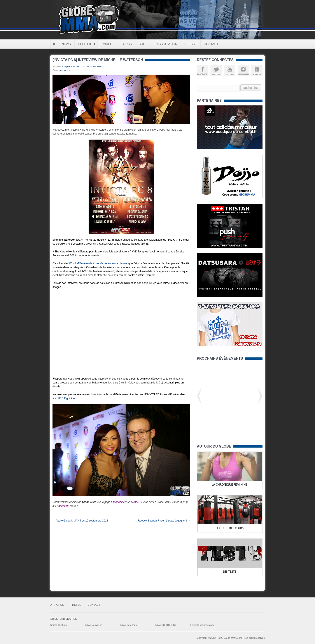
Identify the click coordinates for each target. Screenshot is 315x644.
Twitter (134, 502)
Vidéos (109, 44)
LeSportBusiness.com (202, 625)
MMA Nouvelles (94, 625)
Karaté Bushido (59, 625)
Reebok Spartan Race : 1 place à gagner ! (164, 521)
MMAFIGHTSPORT (166, 625)
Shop (143, 44)
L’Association (166, 44)
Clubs (127, 44)
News (66, 44)
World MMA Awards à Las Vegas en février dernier (98, 263)
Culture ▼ (87, 44)
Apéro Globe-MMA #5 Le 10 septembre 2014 (80, 521)
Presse (191, 44)
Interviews (64, 70)
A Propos (57, 605)
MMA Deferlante (129, 625)
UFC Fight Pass (67, 398)
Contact (211, 44)
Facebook (117, 502)
